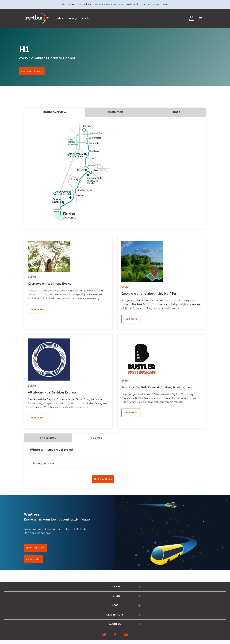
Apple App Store (35, 548)
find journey (48, 438)
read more (37, 309)
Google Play (33, 559)
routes (59, 18)
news (115, 607)
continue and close (156, 4)
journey (72, 18)
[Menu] (201, 19)
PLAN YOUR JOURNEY (37, 74)
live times (96, 438)
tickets (85, 18)
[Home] (37, 19)
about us (115, 628)
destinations (115, 617)
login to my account (191, 18)
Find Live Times (103, 479)
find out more (117, 4)
